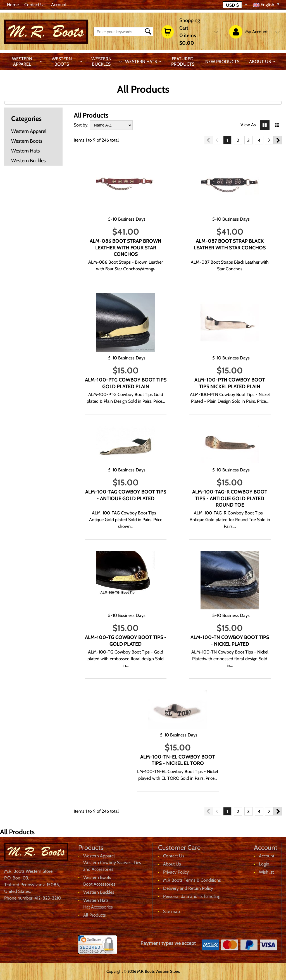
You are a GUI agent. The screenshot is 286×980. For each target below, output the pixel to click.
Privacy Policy (176, 872)
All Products (95, 915)
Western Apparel (22, 61)
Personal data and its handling (192, 896)
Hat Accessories (98, 907)
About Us (260, 62)
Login (264, 864)
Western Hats (141, 62)
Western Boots (62, 61)
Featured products (183, 61)
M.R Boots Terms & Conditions (192, 880)
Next (278, 140)
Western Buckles (101, 61)
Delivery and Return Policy (188, 888)
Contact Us (35, 5)
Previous (209, 140)
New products (222, 62)
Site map (171, 911)
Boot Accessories (99, 884)
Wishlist (266, 872)
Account (59, 5)
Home (13, 5)
